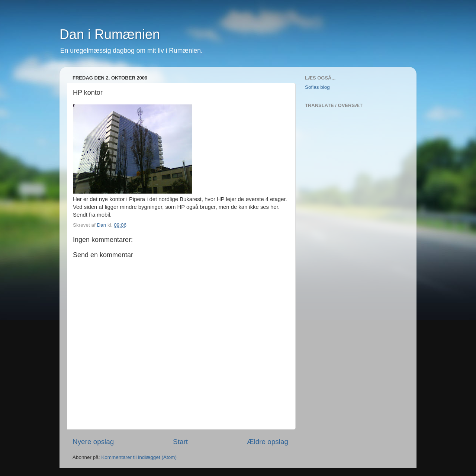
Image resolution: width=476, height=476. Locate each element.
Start (180, 442)
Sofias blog (317, 87)
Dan (102, 225)
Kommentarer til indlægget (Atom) (139, 457)
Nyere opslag (93, 442)
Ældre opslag (268, 442)
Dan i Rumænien (110, 34)
